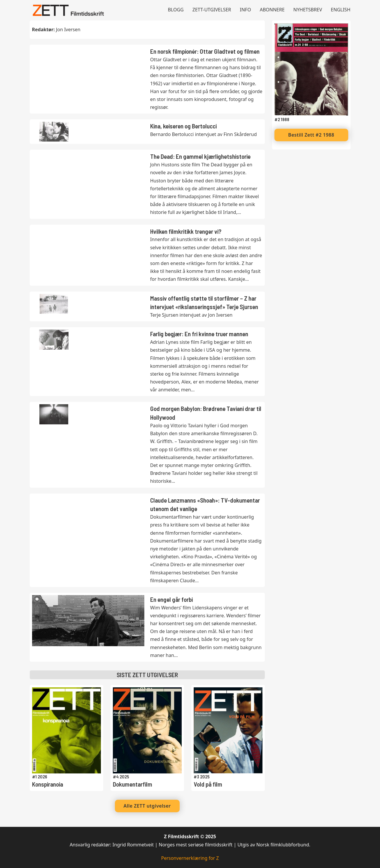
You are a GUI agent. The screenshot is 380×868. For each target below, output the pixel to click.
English (340, 10)
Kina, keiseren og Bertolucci (183, 126)
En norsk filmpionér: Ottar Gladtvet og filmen (205, 51)
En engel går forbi (171, 599)
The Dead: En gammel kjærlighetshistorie (200, 156)
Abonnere (272, 10)
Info (245, 10)
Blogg (176, 10)
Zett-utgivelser (212, 10)
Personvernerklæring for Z (190, 858)
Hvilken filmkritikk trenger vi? (186, 231)
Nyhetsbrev (308, 10)
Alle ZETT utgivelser (147, 806)
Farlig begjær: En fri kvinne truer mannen (199, 334)
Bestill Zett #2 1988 (311, 135)
